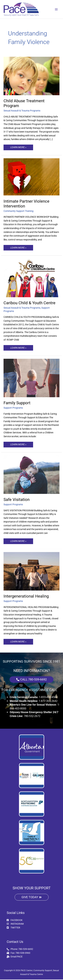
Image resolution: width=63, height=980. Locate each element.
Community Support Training (18, 211)
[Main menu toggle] (56, 9)
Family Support (17, 403)
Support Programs (13, 408)
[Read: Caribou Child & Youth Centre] (32, 278)
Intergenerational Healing (26, 596)
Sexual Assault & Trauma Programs (22, 111)
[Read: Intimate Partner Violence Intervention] (32, 177)
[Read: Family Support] (32, 378)
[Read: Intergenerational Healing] (32, 571)
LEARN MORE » (18, 147)
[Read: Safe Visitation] (32, 475)
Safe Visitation (17, 500)
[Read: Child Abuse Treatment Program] (32, 76)
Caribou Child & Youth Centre (29, 303)
